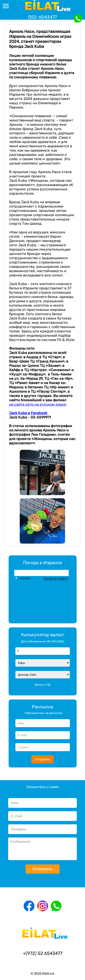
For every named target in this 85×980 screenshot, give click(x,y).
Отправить (42, 759)
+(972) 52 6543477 (43, 953)
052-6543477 (42, 17)
